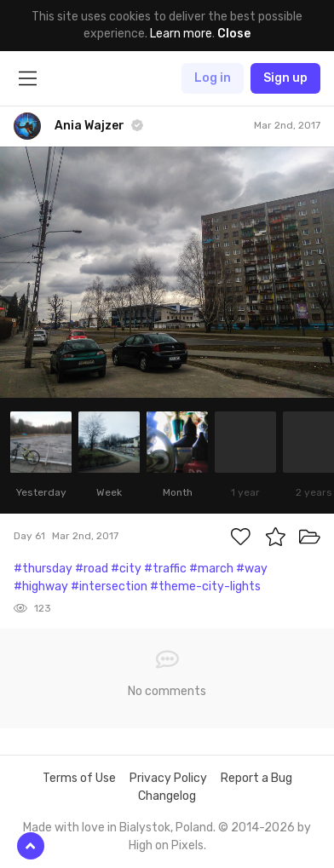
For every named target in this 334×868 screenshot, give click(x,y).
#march (211, 569)
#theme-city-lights (205, 586)
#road (92, 569)
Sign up (285, 78)
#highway (41, 586)
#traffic (165, 569)
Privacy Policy (168, 778)
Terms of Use (79, 778)
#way (252, 569)
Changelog (167, 796)
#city (126, 569)
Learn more (181, 34)
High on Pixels (166, 845)
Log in (213, 78)
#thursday (43, 569)
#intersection (109, 586)
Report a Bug (256, 778)
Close (234, 34)
